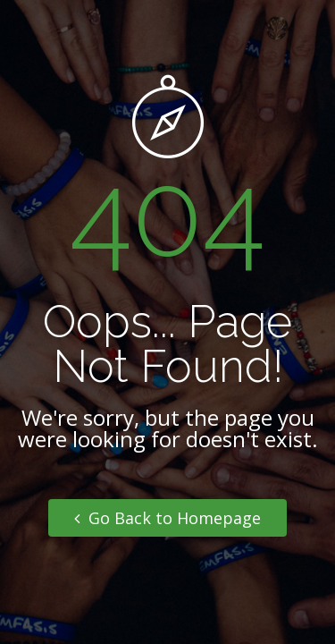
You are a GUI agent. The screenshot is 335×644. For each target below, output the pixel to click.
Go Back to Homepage (167, 518)
